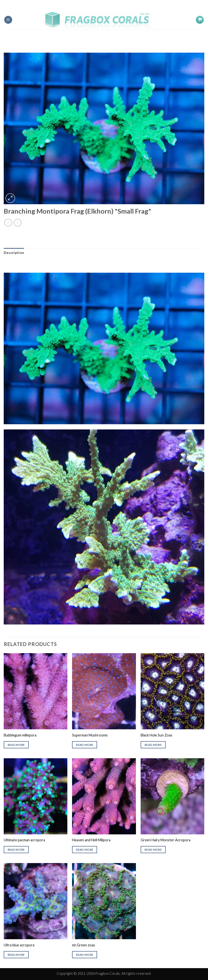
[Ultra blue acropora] (36, 901)
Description (14, 253)
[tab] (14, 253)
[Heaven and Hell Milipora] (104, 796)
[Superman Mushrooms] (104, 691)
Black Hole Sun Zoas (156, 735)
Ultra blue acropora (19, 945)
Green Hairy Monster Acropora (166, 840)
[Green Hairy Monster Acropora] (172, 796)
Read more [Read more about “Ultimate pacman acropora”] (16, 850)
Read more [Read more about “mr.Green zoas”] (85, 955)
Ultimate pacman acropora (24, 840)
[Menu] (8, 20)
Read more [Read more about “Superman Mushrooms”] (85, 745)
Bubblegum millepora (20, 735)
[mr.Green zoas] (104, 901)
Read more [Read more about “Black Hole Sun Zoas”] (153, 745)
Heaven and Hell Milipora (91, 840)
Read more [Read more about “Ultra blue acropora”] (16, 955)
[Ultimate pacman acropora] (36, 796)
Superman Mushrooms (90, 735)
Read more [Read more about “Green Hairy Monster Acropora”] (153, 850)
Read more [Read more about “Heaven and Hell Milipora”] (85, 850)
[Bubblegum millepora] (36, 691)
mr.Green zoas (84, 945)
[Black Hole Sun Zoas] (172, 691)
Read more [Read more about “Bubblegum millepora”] (16, 745)
